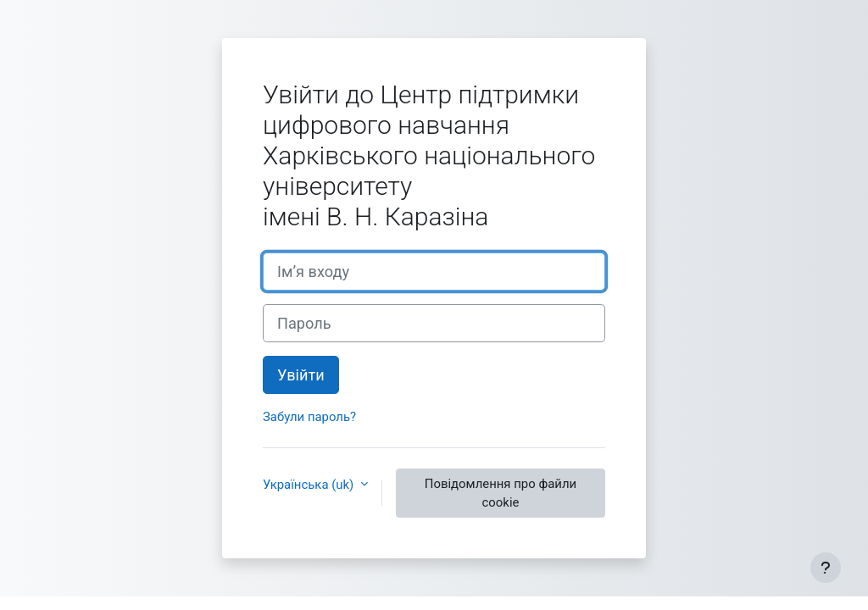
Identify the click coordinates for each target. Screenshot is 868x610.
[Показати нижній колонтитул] (826, 568)
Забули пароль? (309, 417)
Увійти (301, 375)
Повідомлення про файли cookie (501, 493)
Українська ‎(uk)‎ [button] (310, 485)
